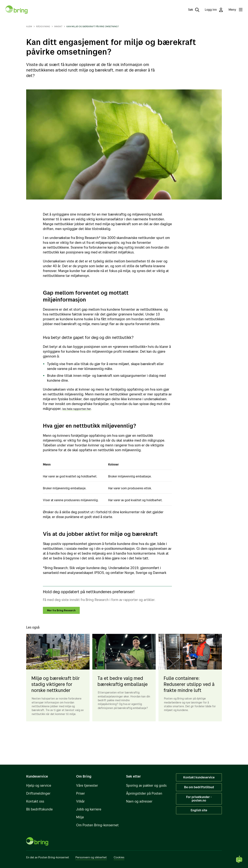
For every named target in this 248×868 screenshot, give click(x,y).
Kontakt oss (35, 801)
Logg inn (214, 10)
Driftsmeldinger (38, 793)
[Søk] (191, 10)
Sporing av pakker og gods (146, 785)
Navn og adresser (139, 801)
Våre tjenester (87, 785)
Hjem (29, 26)
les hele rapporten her (79, 409)
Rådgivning (43, 26)
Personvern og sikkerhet (91, 857)
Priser (81, 793)
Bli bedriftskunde (39, 809)
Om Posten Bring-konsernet (97, 825)
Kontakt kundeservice (199, 777)
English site (199, 810)
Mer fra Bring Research (63, 611)
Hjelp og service (39, 785)
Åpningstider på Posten (144, 793)
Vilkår (80, 801)
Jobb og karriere (89, 809)
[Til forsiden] (17, 10)
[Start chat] (239, 859)
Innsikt (58, 26)
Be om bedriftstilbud (199, 787)
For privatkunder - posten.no (199, 799)
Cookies (119, 857)
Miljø (80, 817)
